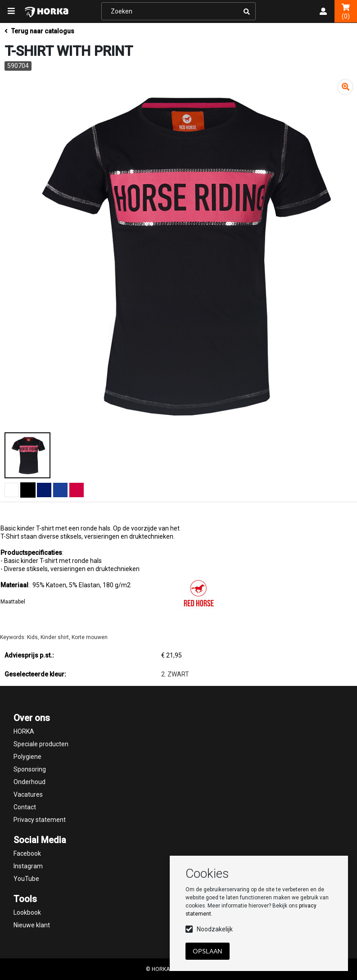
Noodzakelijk (215, 929)
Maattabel (13, 602)
